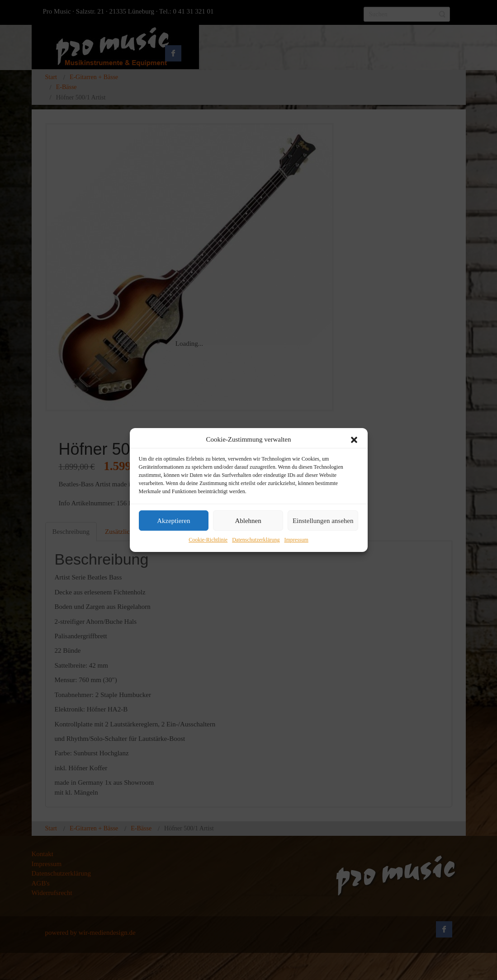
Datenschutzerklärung (256, 540)
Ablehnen (248, 521)
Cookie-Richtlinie (208, 540)
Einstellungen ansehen (323, 521)
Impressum (296, 540)
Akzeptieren (173, 521)
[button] (354, 440)
